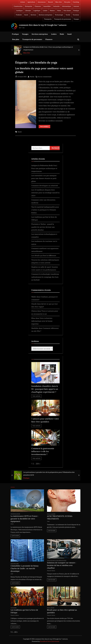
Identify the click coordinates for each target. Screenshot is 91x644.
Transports (48, 19)
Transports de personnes (63, 19)
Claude (34, 304)
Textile (68, 15)
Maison (52, 11)
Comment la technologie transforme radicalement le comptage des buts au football (45, 277)
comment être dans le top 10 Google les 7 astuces (43, 25)
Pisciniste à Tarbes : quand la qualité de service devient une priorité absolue (43, 227)
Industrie (56, 6)
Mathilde (35, 328)
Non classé (67, 11)
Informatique (67, 6)
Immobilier (47, 6)
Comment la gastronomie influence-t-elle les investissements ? (43, 451)
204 (37, 463)
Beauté (51, 2)
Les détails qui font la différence (44, 255)
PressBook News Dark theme (50, 641)
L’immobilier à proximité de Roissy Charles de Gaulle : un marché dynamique (25, 568)
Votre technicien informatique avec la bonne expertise (42, 321)
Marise (32, 76)
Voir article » (45, 127)
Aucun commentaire (45, 77)
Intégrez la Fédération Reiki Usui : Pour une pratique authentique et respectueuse (48, 48)
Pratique (76, 11)
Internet (76, 6)
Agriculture (31, 2)
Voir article (36, 396)
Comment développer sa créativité (45, 185)
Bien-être (59, 2)
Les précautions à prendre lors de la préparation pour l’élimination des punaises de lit (49, 474)
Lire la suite (15, 536)
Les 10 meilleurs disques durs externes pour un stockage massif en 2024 (45, 193)
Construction (18, 6)
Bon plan (67, 2)
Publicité (19, 15)
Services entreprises (46, 15)
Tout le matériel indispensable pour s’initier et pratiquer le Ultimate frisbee (45, 210)
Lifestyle (28, 11)
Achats (23, 2)
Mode (59, 11)
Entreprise (29, 6)
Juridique (19, 11)
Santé (26, 15)
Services (33, 15)
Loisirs (45, 11)
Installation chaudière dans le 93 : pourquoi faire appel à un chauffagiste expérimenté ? (45, 389)
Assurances (42, 2)
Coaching (76, 2)
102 (15, 632)
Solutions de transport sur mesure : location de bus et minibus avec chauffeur (62, 565)
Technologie (59, 15)
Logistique (37, 11)
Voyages (76, 19)
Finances (38, 6)
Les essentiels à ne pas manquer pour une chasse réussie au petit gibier (44, 178)
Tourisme (76, 15)
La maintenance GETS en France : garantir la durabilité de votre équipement (24, 519)
